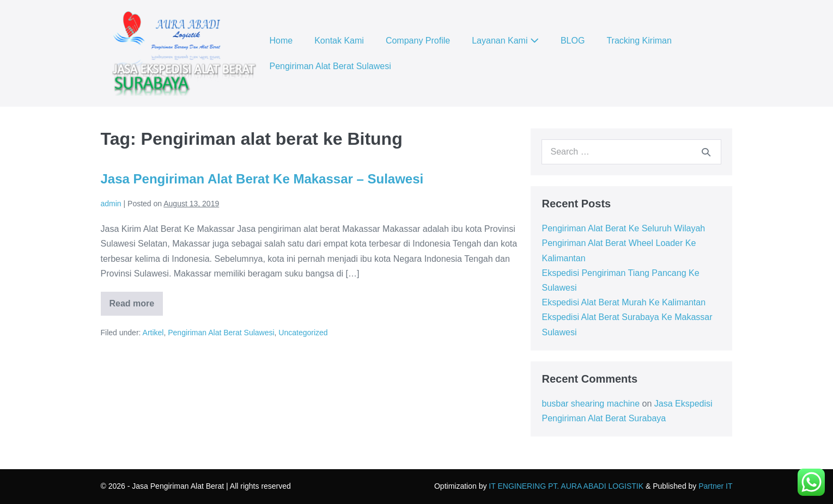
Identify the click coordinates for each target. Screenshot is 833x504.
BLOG (573, 41)
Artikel (153, 333)
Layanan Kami (505, 41)
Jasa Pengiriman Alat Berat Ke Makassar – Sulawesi (262, 179)
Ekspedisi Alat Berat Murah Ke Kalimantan (624, 302)
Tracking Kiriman (639, 41)
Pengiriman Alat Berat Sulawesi (330, 66)
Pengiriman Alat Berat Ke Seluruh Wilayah (623, 228)
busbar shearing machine (591, 404)
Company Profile (418, 41)
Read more (136, 307)
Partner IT (715, 486)
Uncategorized (303, 333)
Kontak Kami (339, 41)
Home (281, 41)
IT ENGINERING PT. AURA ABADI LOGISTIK (566, 486)
